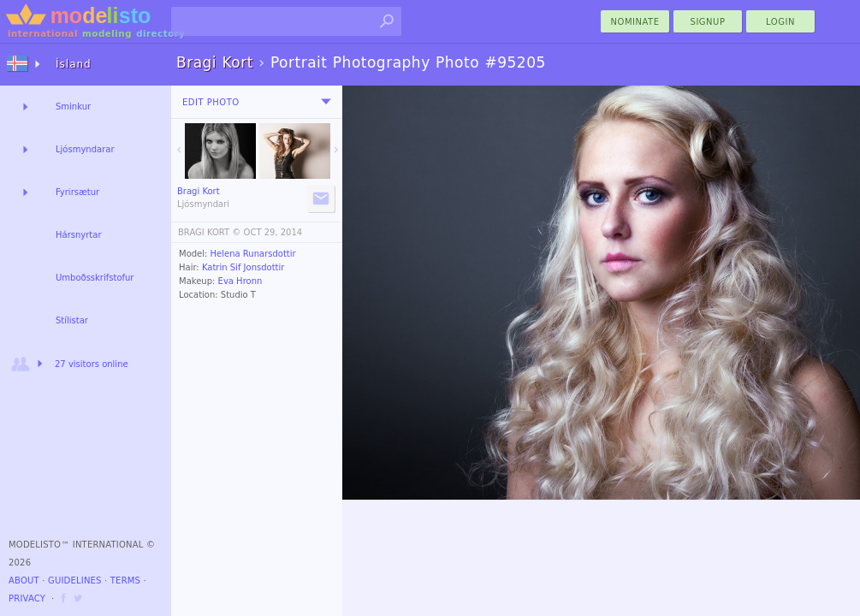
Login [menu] (780, 22)
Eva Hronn (240, 281)
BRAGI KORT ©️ (209, 232)
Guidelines (75, 580)
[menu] (326, 102)
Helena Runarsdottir (253, 254)
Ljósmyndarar (85, 149)
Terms (125, 580)
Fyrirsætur (77, 192)
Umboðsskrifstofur (95, 278)
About (24, 580)
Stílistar (72, 320)
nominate (635, 22)
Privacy (27, 598)
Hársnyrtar (79, 235)
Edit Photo (211, 102)
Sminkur (73, 107)
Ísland (74, 64)
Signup (708, 22)
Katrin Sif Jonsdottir (243, 267)
